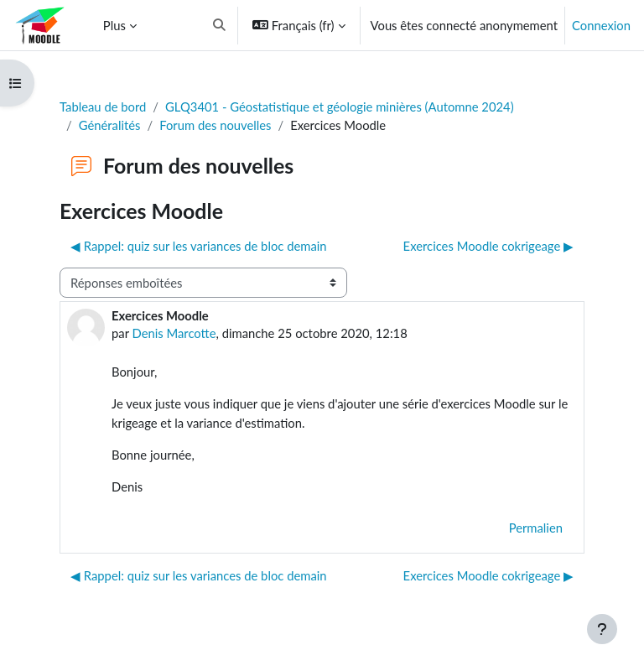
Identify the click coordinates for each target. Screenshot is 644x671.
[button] (219, 25)
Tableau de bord (103, 107)
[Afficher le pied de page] (602, 629)
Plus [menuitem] (114, 25)
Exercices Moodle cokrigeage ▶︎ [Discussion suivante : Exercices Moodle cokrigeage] (488, 246)
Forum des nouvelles (215, 125)
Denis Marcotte (174, 333)
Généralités (110, 125)
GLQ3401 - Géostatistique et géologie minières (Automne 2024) (340, 107)
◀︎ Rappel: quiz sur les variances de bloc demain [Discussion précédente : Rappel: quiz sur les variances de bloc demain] (199, 246)
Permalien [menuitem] (536, 528)
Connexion (601, 25)
